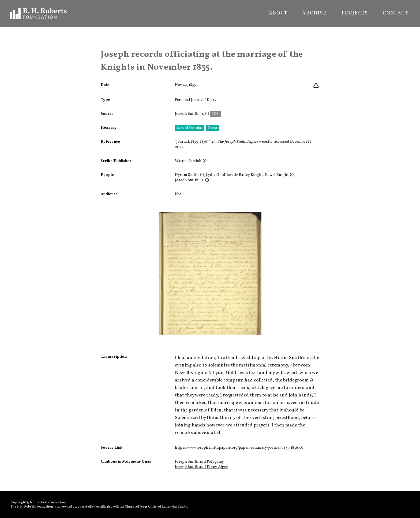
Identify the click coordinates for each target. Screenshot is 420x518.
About (278, 13)
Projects (355, 13)
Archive (314, 13)
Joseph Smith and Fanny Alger (201, 467)
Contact (395, 13)
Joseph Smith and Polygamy (199, 462)
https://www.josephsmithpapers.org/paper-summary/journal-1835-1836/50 (239, 448)
